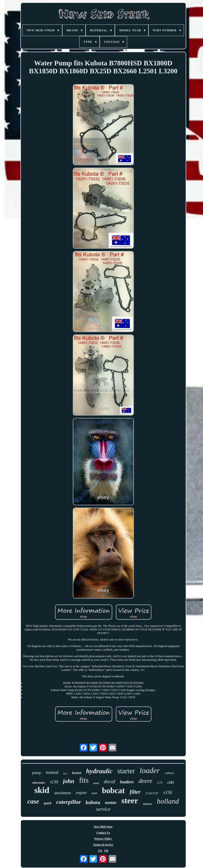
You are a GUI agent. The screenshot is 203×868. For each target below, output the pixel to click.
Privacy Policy (103, 839)
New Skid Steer (103, 827)
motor (111, 803)
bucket (77, 773)
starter (126, 771)
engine (81, 793)
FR (106, 851)
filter (135, 792)
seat (94, 793)
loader (150, 770)
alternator (39, 783)
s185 (171, 782)
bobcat (113, 791)
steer (130, 801)
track (96, 783)
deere (145, 781)
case (33, 801)
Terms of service (103, 845)
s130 (54, 782)
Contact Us (103, 833)
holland (168, 801)
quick (48, 803)
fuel (65, 774)
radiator (169, 773)
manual (52, 772)
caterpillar (69, 802)
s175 (160, 783)
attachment (62, 793)
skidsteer (148, 804)
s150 (168, 792)
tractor (152, 793)
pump (37, 773)
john (69, 781)
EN (100, 851)
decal (110, 781)
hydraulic (99, 771)
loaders (127, 782)
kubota (93, 802)
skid (42, 790)
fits (84, 780)
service (103, 809)
